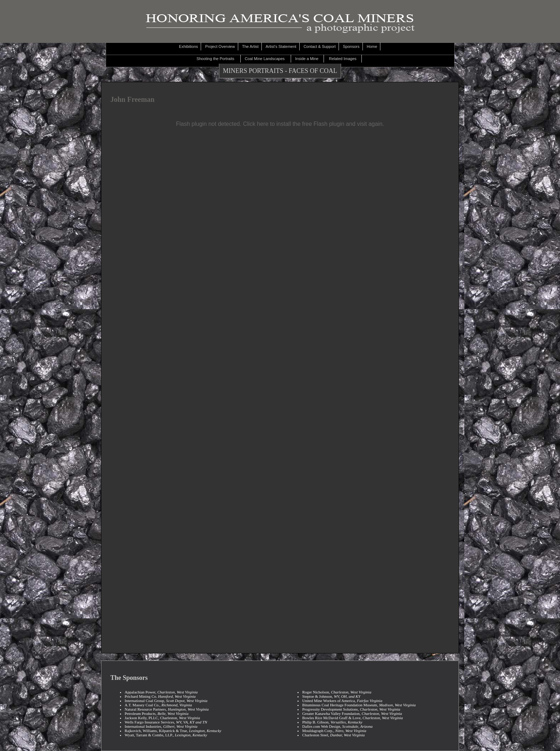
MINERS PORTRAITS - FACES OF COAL (280, 71)
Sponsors (352, 46)
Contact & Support (320, 46)
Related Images (344, 59)
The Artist (251, 46)
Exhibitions (189, 46)
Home (373, 46)
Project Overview (220, 46)
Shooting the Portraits (217, 59)
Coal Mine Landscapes (267, 59)
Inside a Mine (308, 59)
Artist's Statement (281, 46)
